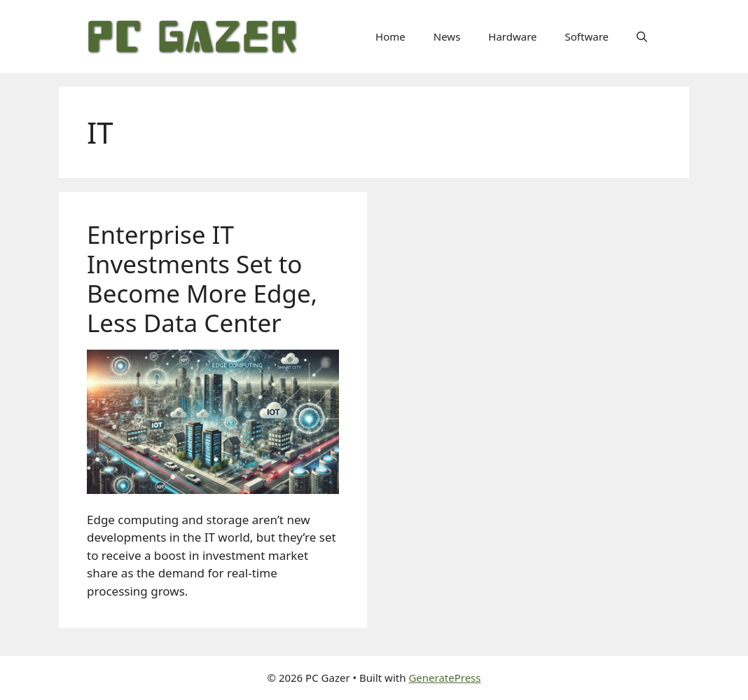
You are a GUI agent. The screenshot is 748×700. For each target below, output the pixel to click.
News (447, 36)
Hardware (512, 36)
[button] (642, 36)
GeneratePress (444, 678)
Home (390, 36)
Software (587, 36)
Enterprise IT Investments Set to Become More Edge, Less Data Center (202, 279)
